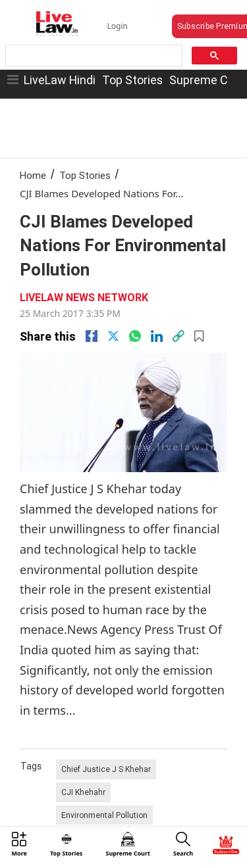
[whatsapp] (135, 336)
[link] (178, 336)
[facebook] (92, 336)
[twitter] (113, 336)
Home (33, 175)
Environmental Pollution (104, 815)
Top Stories (132, 80)
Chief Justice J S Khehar (106, 769)
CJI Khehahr (83, 792)
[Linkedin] (157, 336)
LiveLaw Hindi (60, 80)
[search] (93, 56)
